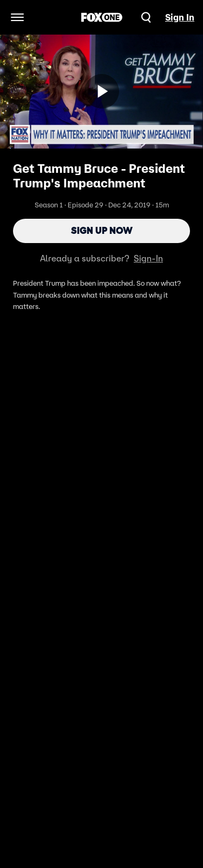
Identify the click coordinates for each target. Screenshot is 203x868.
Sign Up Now (102, 231)
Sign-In (148, 258)
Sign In (180, 17)
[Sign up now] (102, 91)
